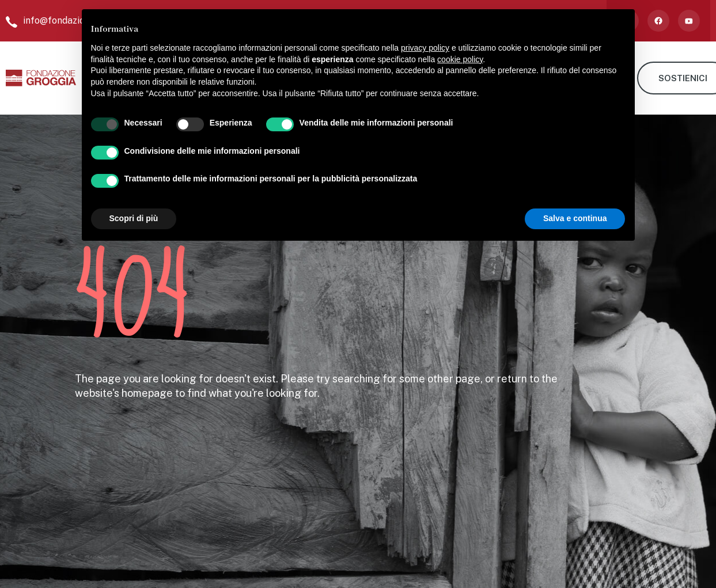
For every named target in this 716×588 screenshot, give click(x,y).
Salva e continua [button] (575, 218)
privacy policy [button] (425, 48)
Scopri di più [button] (134, 218)
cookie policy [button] (460, 59)
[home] (41, 78)
